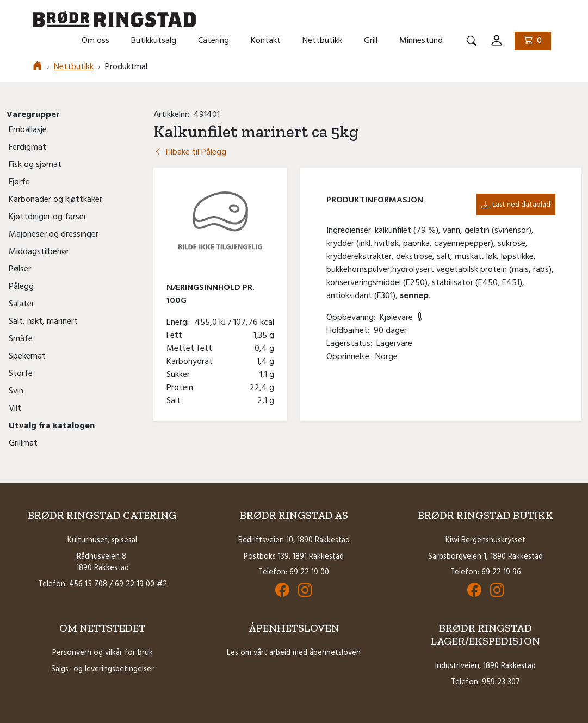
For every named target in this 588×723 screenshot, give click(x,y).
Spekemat (27, 356)
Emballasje (28, 130)
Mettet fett (191, 349)
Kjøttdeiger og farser (48, 217)
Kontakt (266, 41)
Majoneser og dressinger (54, 234)
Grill (371, 41)
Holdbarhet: (350, 331)
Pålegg (21, 287)
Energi (180, 323)
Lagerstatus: (351, 344)
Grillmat (23, 443)
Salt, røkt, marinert (43, 322)
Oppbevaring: (353, 318)
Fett (177, 336)
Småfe (21, 339)
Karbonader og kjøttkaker (55, 200)
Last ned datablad (516, 205)
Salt (176, 401)
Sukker (180, 375)
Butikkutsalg (154, 41)
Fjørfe (19, 182)
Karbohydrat (192, 362)
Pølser (20, 269)
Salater (21, 304)
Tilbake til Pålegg (190, 152)
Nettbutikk (322, 41)
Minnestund (421, 41)
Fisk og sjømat (35, 165)
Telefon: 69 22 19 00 (294, 573)
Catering (213, 41)
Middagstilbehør (39, 252)
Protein (182, 388)
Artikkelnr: (174, 115)
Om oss (95, 41)
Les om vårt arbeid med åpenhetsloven (294, 653)
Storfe (21, 374)
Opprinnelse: (351, 357)
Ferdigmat (27, 147)
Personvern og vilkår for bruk (103, 653)
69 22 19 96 (501, 573)
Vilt (15, 409)
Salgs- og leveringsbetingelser (103, 669)
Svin (16, 391)
